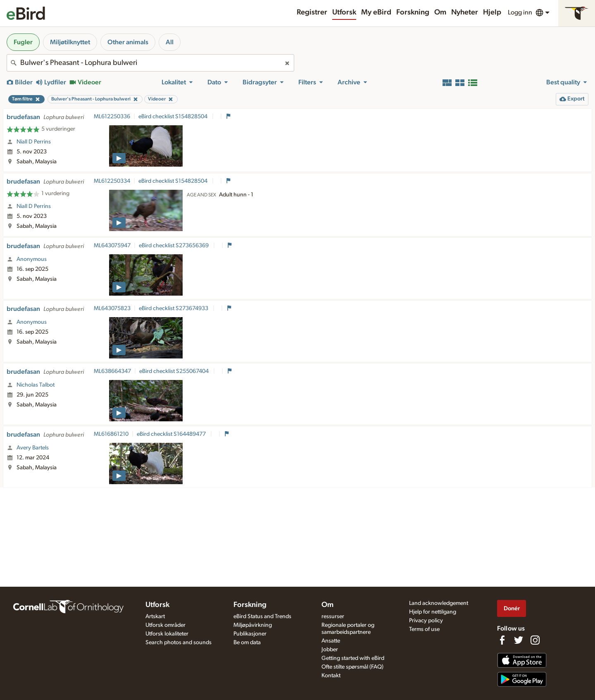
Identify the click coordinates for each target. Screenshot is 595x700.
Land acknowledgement (439, 603)
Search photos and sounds (178, 643)
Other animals (128, 42)
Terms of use (424, 629)
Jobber (330, 650)
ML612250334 (112, 181)
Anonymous (32, 259)
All (170, 42)
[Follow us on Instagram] (535, 640)
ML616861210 (111, 434)
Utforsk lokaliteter (167, 634)
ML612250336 (112, 117)
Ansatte (331, 641)
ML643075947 (112, 246)
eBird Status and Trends (262, 616)
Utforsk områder (165, 625)
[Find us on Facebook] (502, 640)
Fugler (23, 42)
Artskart (155, 616)
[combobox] (150, 63)
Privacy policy (426, 621)
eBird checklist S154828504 (174, 117)
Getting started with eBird (353, 658)
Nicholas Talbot (36, 385)
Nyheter (465, 12)
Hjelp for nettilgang (433, 612)
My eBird (376, 12)
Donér (512, 608)
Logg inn (520, 12)
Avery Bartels (33, 448)
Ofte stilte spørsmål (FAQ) (352, 667)
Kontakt (331, 676)
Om (440, 12)
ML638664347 (112, 371)
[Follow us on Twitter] (519, 640)
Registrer (312, 12)
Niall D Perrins (34, 142)
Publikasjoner (250, 634)
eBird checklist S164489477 (172, 434)
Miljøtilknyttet (70, 42)
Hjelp (492, 12)
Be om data (247, 643)
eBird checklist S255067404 (175, 371)
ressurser (333, 616)
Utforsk (344, 12)
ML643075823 (112, 308)
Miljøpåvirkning (253, 625)
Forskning (413, 12)
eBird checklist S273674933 (174, 308)
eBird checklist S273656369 (174, 246)
